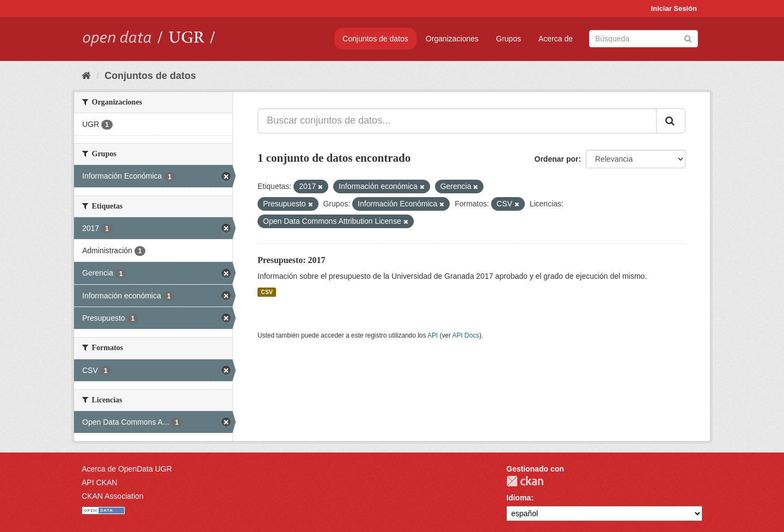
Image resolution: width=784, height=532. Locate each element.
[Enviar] (688, 38)
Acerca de (556, 39)
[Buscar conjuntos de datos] (644, 39)
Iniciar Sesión (674, 8)
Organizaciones (452, 39)
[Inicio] (86, 76)
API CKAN (99, 482)
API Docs (466, 335)
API (433, 335)
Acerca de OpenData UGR (127, 469)
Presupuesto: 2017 (292, 260)
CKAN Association (113, 496)
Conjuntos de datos (375, 39)
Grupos (509, 39)
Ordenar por (557, 159)
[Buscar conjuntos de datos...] (457, 121)
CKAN (525, 481)
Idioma (519, 498)
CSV (267, 292)
